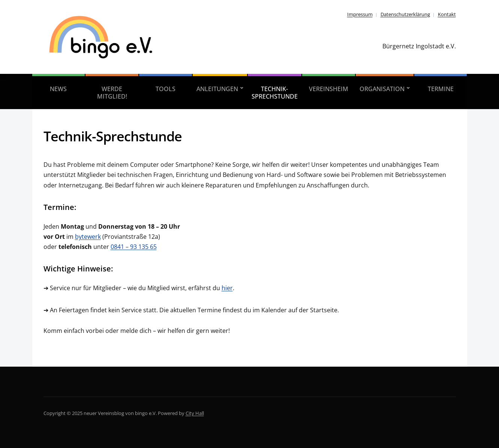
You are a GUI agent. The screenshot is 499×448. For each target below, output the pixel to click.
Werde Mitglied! (112, 93)
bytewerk (88, 237)
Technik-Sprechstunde (275, 93)
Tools (166, 89)
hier (227, 288)
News (58, 89)
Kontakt (447, 14)
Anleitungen (217, 89)
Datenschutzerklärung (405, 14)
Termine (441, 89)
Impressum (360, 14)
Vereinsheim (329, 89)
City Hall (195, 413)
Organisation (382, 89)
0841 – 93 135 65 (134, 247)
